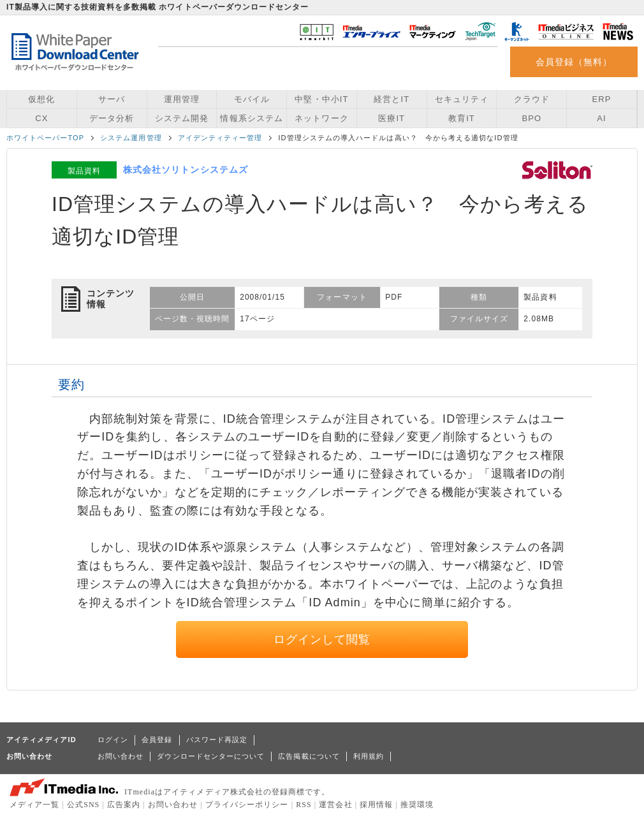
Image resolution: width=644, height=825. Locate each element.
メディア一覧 (34, 805)
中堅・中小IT (321, 99)
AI (601, 118)
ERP (602, 99)
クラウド (532, 99)
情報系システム (251, 118)
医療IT (392, 118)
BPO (531, 118)
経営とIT (392, 99)
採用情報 (376, 805)
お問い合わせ (121, 756)
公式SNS (83, 805)
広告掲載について (309, 756)
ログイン (113, 740)
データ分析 (112, 118)
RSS (304, 805)
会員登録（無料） (574, 62)
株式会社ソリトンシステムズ (186, 170)
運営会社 (335, 805)
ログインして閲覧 (322, 639)
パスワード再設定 (217, 740)
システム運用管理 (131, 138)
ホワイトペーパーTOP (45, 138)
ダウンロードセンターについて (211, 756)
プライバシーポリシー (247, 805)
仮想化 (41, 99)
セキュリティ (462, 99)
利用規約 (369, 756)
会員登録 (157, 740)
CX (41, 118)
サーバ (112, 99)
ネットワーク (321, 118)
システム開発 (182, 118)
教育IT (462, 118)
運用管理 (182, 99)
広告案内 (124, 805)
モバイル (252, 99)
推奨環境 (417, 805)
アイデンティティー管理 (220, 138)
